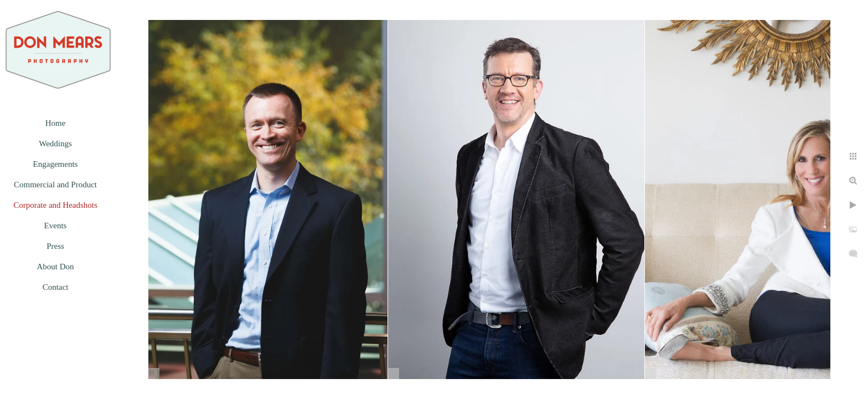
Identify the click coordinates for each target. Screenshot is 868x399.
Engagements (56, 164)
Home (56, 123)
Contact (56, 287)
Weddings (55, 144)
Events (56, 226)
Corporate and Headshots (55, 205)
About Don (55, 267)
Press (55, 246)
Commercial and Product (55, 185)
